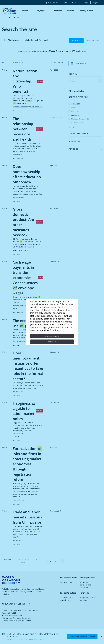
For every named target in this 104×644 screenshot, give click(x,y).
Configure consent (52, 336)
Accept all (52, 342)
